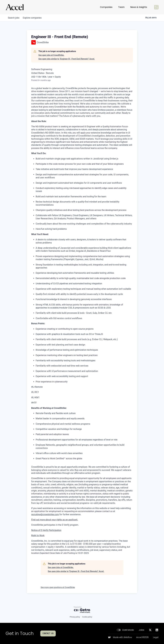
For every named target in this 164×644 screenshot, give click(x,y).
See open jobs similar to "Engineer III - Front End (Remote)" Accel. (67, 59)
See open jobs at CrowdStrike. (51, 55)
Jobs (141, 630)
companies (34, 18)
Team (121, 7)
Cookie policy (87, 617)
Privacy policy (75, 617)
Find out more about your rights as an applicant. (55, 520)
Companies (106, 7)
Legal (156, 637)
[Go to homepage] (15, 7)
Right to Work (38, 535)
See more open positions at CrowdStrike (58, 587)
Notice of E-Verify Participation (46, 530)
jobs (14, 18)
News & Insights (139, 7)
